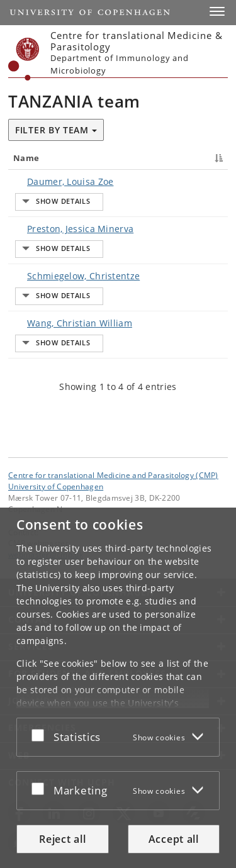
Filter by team (56, 130)
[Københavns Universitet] (24, 59)
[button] (217, 11)
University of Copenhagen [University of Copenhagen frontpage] (56, 487)
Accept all (174, 839)
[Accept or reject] (41, 735)
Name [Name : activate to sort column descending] (26, 158)
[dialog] (118, 688)
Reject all (62, 839)
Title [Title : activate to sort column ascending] (142, 158)
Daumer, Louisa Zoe (70, 181)
